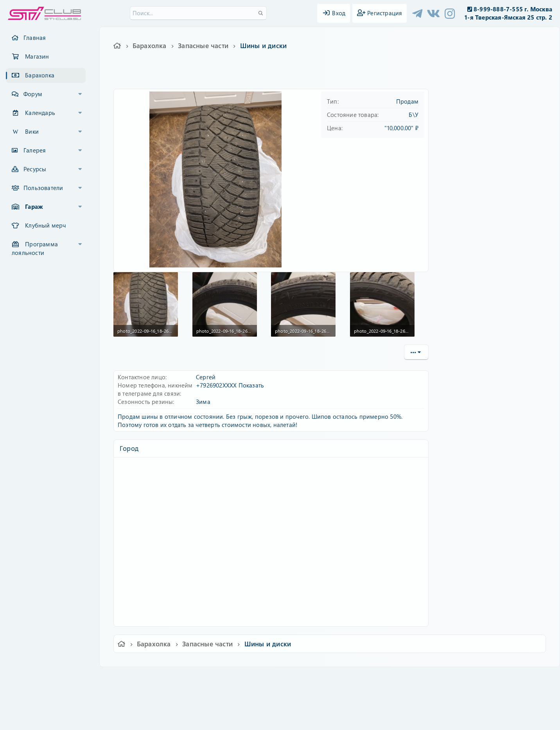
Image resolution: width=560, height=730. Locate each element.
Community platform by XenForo (280, 689)
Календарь (40, 113)
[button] (80, 94)
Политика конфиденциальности (333, 678)
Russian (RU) (166, 678)
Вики (32, 131)
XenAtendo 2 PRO (249, 707)
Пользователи (43, 188)
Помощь (392, 678)
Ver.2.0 (129, 678)
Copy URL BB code (464, 372)
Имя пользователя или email (483, 116)
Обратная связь (211, 678)
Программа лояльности (35, 248)
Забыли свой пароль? (473, 165)
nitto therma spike (249, 76)
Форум (33, 94)
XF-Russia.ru (36, 695)
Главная (35, 38)
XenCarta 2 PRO (249, 701)
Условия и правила (262, 678)
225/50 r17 (211, 76)
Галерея (35, 150)
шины (282, 76)
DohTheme (300, 719)
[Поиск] (198, 13)
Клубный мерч (45, 225)
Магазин (37, 56)
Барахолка (40, 75)
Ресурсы (35, 169)
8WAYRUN (316, 701)
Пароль (453, 142)
